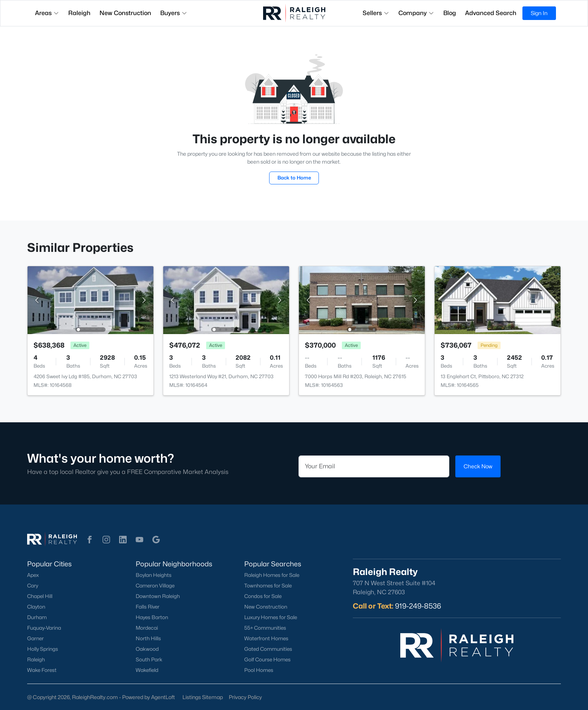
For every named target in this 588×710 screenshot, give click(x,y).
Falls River (148, 607)
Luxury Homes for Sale (271, 617)
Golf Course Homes (267, 659)
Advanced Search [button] (491, 13)
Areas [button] (47, 13)
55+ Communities (265, 628)
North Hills (148, 638)
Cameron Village (155, 586)
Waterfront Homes (266, 638)
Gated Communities (268, 649)
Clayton (36, 607)
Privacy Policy (245, 697)
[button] (90, 540)
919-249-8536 (418, 606)
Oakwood (147, 649)
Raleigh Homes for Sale (272, 575)
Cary (33, 586)
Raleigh (36, 659)
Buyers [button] (174, 13)
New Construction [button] (125, 13)
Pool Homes (259, 670)
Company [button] (416, 13)
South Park (149, 659)
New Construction (266, 607)
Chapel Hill (40, 596)
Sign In (539, 13)
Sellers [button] (376, 13)
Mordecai (147, 628)
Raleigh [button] (79, 13)
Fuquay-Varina (44, 628)
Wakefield (147, 670)
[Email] (374, 466)
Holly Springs (43, 649)
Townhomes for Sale (268, 586)
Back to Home (294, 178)
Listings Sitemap (203, 697)
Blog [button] (450, 13)
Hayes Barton (152, 617)
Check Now (478, 466)
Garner (35, 638)
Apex (33, 575)
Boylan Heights (154, 575)
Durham (37, 617)
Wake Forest (42, 670)
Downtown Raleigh (158, 596)
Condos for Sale (263, 596)
